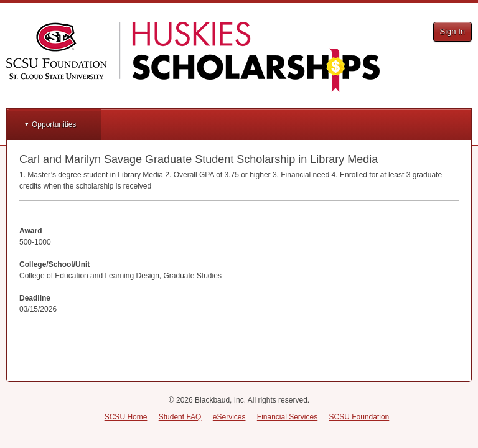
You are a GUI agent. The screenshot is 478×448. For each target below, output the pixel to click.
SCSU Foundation (359, 417)
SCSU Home (126, 417)
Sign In (452, 31)
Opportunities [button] (54, 124)
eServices (229, 417)
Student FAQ (180, 417)
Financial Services (287, 417)
